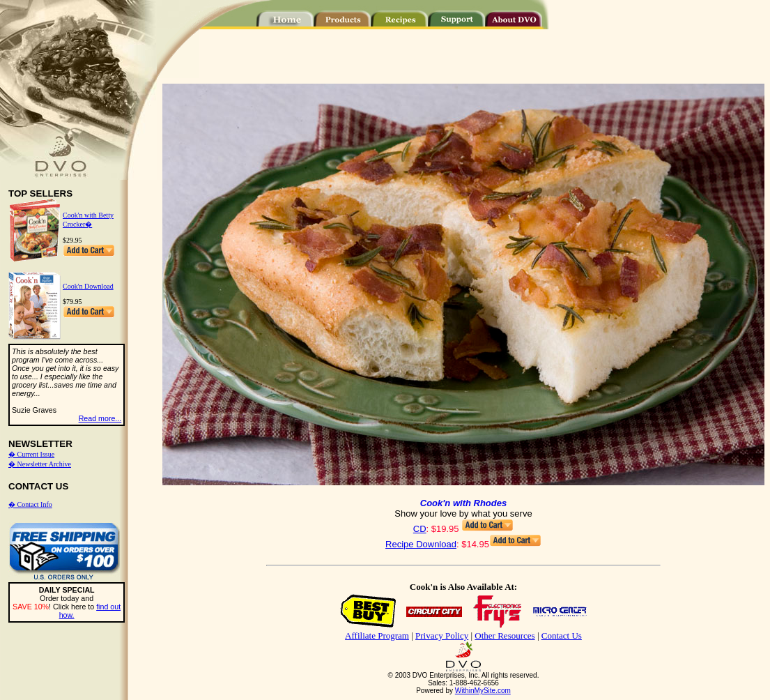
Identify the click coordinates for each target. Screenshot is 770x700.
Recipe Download (421, 544)
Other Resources (505, 636)
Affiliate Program (377, 636)
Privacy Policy (442, 636)
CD (420, 529)
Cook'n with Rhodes (463, 503)
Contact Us (562, 636)
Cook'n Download (88, 286)
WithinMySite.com (483, 691)
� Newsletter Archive (40, 464)
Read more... (100, 418)
